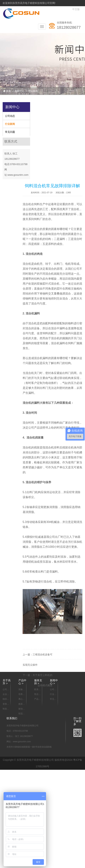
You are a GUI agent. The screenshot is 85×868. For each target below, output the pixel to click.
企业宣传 (6, 694)
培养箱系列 (22, 694)
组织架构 (6, 699)
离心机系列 (22, 699)
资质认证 (6, 704)
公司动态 (10, 116)
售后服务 (37, 694)
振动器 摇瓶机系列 (22, 709)
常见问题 (10, 132)
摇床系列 (22, 704)
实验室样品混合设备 (22, 690)
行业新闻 (33, 91)
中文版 (76, 9)
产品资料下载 (37, 699)
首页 (7, 91)
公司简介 (6, 690)
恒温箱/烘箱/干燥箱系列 (22, 714)
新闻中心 (19, 91)
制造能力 (6, 709)
